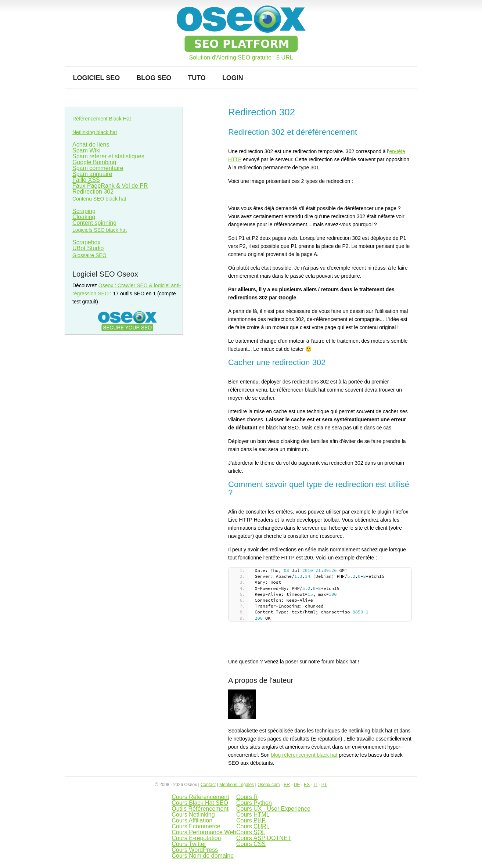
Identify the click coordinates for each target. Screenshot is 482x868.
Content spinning (94, 223)
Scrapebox (87, 242)
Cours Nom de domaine (203, 856)
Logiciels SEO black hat (100, 230)
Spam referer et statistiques (108, 156)
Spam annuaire (92, 174)
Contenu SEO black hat (99, 199)
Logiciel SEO (97, 78)
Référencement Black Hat (102, 119)
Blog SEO (154, 78)
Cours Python (254, 803)
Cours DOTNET (264, 838)
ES (307, 785)
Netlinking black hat (95, 132)
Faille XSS (86, 180)
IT (316, 785)
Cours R (247, 797)
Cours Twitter (189, 844)
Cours (253, 815)
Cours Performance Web (204, 832)
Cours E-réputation (196, 838)
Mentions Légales (237, 785)
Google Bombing (94, 162)
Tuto (197, 78)
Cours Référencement (200, 797)
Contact (208, 785)
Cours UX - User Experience (273, 809)
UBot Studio (88, 248)
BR (287, 785)
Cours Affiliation (192, 820)
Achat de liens (91, 145)
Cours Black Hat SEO (200, 803)
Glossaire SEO (89, 255)
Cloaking (84, 217)
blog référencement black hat (304, 755)
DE (297, 785)
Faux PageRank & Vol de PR (110, 186)
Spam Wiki (86, 150)
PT (324, 785)
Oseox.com (269, 785)
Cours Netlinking (193, 815)
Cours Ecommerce (196, 826)
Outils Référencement (200, 809)
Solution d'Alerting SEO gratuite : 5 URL (241, 58)
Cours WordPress (195, 850)
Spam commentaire (98, 168)
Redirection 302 (93, 192)
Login (233, 78)
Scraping (84, 211)
